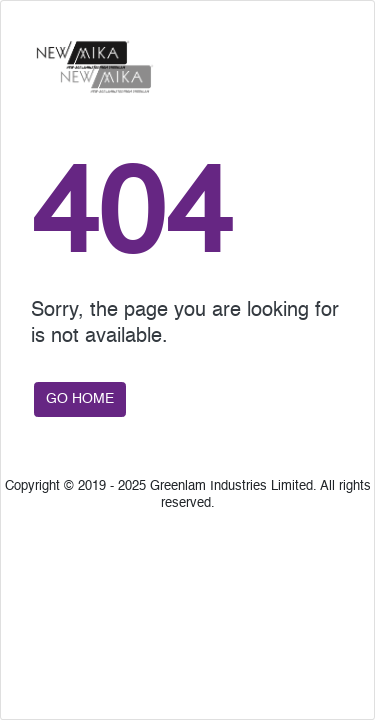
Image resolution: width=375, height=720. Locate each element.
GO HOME (80, 399)
